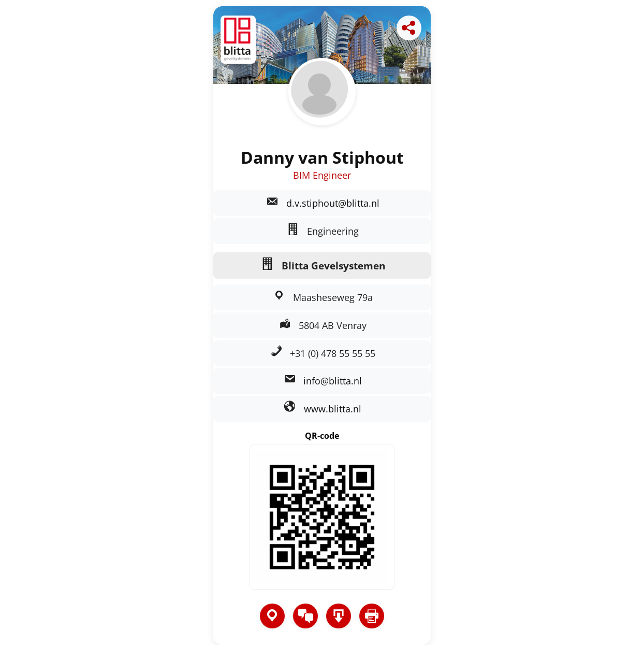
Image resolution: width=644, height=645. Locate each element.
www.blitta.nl (333, 409)
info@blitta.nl (333, 381)
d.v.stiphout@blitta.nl (333, 203)
